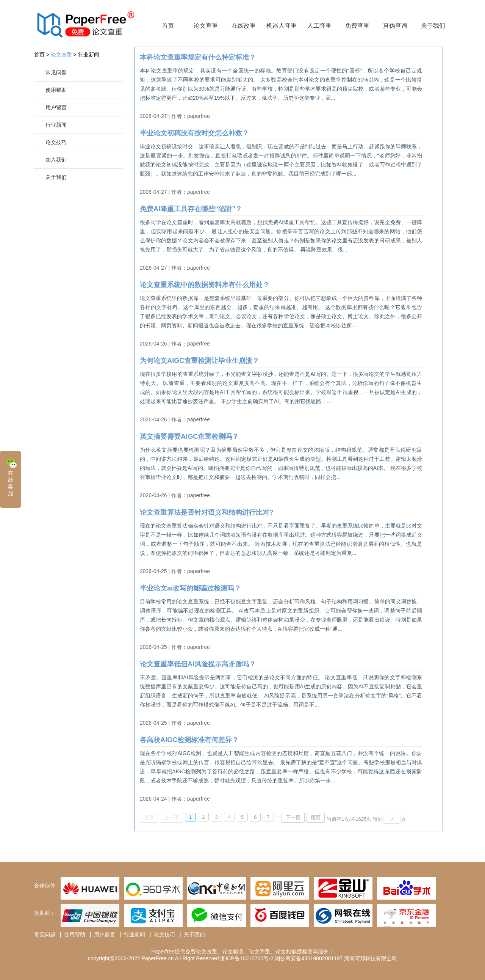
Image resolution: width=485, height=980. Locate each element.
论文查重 (206, 26)
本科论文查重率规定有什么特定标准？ (198, 57)
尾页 (316, 817)
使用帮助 (56, 90)
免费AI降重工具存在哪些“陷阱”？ (191, 209)
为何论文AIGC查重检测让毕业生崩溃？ (199, 361)
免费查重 (357, 26)
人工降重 (319, 26)
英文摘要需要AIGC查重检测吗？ (189, 437)
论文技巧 (56, 142)
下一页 (293, 817)
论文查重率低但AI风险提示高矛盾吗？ (198, 664)
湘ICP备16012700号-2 (247, 958)
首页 (168, 26)
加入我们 (56, 160)
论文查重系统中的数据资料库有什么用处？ (205, 285)
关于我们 (433, 26)
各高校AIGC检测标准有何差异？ (189, 740)
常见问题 (56, 72)
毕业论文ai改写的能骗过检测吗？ (190, 588)
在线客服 (11, 477)
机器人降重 (282, 26)
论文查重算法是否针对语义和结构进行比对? (207, 512)
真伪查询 (395, 26)
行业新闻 (89, 55)
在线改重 (244, 26)
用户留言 (56, 107)
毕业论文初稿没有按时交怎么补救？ (194, 133)
